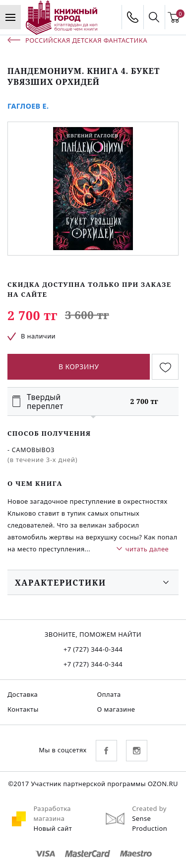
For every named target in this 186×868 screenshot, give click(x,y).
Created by (149, 808)
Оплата (109, 694)
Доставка (23, 694)
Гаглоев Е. (28, 106)
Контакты (23, 709)
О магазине (116, 709)
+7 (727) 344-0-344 (93, 649)
